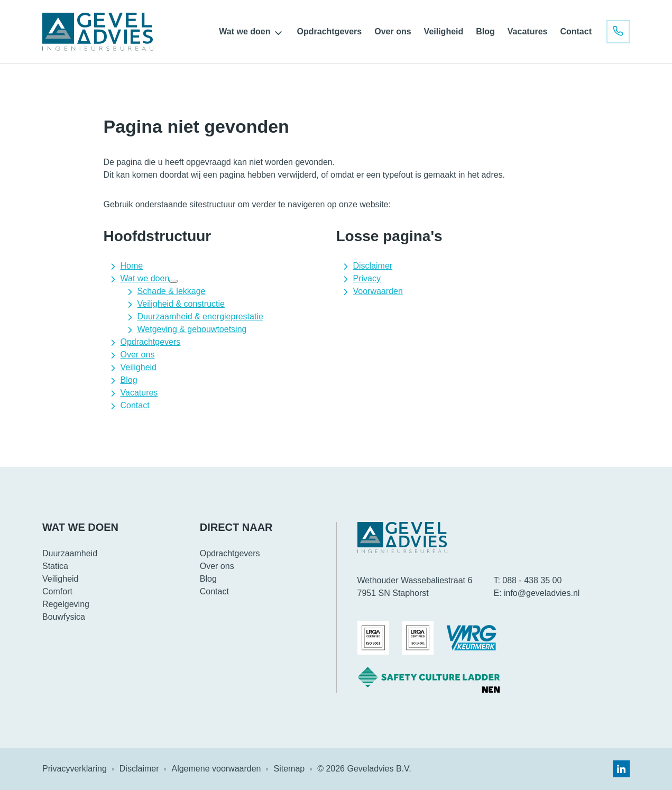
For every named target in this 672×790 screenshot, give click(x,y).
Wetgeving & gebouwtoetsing (192, 329)
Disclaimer (373, 266)
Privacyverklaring (75, 769)
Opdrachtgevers (330, 31)
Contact (576, 31)
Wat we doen (245, 31)
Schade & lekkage (172, 291)
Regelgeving (66, 604)
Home (132, 266)
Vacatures (528, 31)
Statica (55, 566)
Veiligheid (444, 31)
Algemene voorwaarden (216, 769)
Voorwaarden (378, 291)
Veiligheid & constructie (181, 304)
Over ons (393, 31)
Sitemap (289, 769)
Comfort (57, 591)
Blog (485, 31)
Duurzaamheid (70, 553)
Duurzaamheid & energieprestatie (200, 316)
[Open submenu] (279, 33)
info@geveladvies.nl (542, 593)
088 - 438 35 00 (532, 580)
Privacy (367, 278)
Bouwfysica (64, 617)
